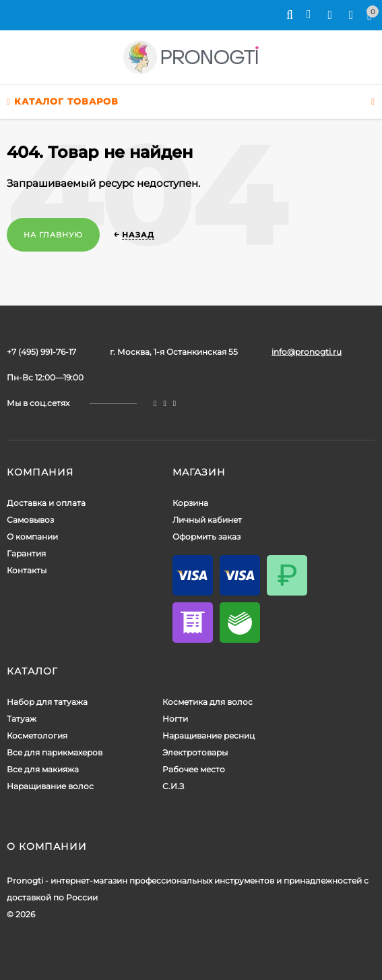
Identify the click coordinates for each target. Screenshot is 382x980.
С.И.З (173, 786)
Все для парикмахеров (55, 752)
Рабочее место (194, 769)
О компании (32, 537)
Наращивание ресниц (209, 736)
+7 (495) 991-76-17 (41, 352)
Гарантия (26, 553)
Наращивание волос (50, 786)
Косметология (37, 736)
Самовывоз (30, 520)
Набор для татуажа (47, 702)
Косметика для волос (208, 702)
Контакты (27, 570)
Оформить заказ (206, 537)
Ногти (175, 719)
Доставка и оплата (46, 503)
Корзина (190, 503)
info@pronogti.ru (307, 352)
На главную (53, 235)
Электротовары (195, 752)
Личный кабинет (207, 520)
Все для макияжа (43, 769)
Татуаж (22, 719)
